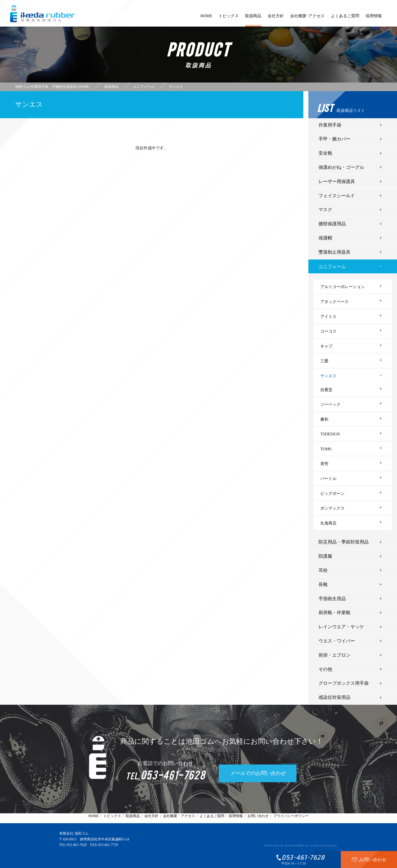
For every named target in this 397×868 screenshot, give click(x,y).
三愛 (324, 361)
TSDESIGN (330, 434)
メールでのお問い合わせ (258, 774)
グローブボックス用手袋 (344, 683)
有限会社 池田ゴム (74, 833)
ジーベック (330, 404)
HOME (206, 18)
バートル (328, 479)
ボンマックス (332, 508)
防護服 (325, 556)
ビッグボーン (332, 493)
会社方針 (276, 18)
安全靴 (325, 153)
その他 (325, 669)
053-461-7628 (77, 845)
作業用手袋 (330, 125)
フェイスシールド (337, 196)
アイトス (328, 317)
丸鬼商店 (328, 523)
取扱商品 (253, 20)
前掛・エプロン (334, 655)
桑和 (324, 419)
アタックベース (334, 302)
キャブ (326, 346)
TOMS (326, 449)
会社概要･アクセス (307, 18)
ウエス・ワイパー (337, 641)
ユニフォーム (332, 267)
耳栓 (323, 570)
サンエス (328, 376)
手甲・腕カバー (334, 139)
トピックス (229, 18)
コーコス (328, 331)
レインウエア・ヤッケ (341, 627)
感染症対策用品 (334, 697)
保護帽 (325, 238)
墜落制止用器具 (334, 252)
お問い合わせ (258, 816)
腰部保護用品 (332, 224)
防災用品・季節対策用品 (344, 542)
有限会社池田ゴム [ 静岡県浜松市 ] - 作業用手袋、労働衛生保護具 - (43, 14)
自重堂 (326, 390)
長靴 (323, 584)
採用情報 (374, 18)
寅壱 (324, 464)
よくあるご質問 (345, 18)
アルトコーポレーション (343, 287)
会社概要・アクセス (179, 816)
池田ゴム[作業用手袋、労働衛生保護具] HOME (52, 87)
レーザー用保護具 (337, 181)
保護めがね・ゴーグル (341, 167)
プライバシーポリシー (291, 816)
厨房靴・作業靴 (334, 613)
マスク (325, 210)
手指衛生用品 (332, 599)
